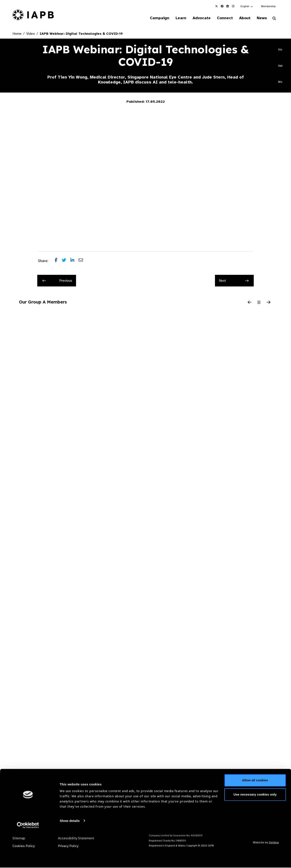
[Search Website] (274, 19)
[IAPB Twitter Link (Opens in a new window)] (216, 6)
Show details (70, 855)
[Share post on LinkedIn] (75, 261)
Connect (222, 18)
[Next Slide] (269, 303)
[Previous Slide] (250, 303)
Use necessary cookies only (255, 829)
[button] (247, 6)
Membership (268, 6)
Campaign (153, 18)
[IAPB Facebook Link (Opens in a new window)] (222, 6)
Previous (57, 281)
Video (31, 34)
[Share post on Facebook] (58, 261)
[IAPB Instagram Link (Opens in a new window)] (233, 6)
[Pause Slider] (259, 303)
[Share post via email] (83, 261)
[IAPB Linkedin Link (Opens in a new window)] (228, 6)
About (243, 18)
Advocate (198, 18)
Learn (176, 18)
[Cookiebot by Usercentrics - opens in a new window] (28, 860)
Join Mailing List (255, 797)
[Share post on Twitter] (66, 261)
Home (17, 34)
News (261, 18)
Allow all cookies (255, 815)
